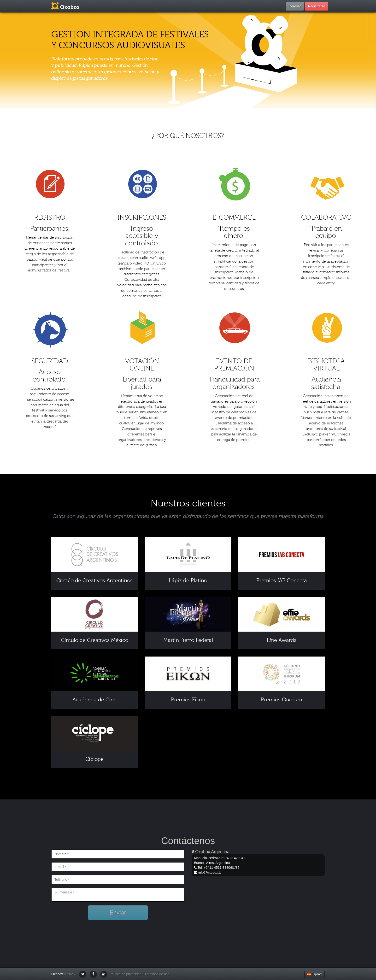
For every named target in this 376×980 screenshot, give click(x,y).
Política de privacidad (126, 974)
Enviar (118, 913)
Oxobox (57, 974)
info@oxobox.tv (210, 872)
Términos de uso (157, 974)
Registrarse (317, 6)
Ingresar (295, 6)
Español (314, 974)
